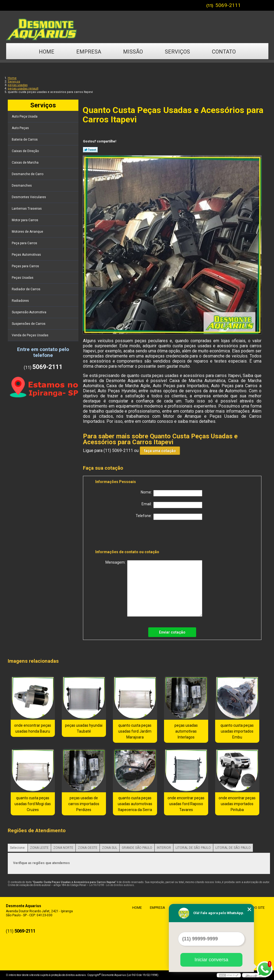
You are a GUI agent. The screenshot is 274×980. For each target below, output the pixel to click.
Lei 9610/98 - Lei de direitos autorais (112, 885)
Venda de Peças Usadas (31, 335)
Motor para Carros (25, 220)
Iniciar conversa (211, 960)
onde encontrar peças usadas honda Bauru (33, 728)
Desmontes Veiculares (29, 197)
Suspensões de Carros (29, 324)
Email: (172, 505)
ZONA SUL (110, 848)
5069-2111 (228, 5)
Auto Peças (21, 128)
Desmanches (22, 186)
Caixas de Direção (26, 151)
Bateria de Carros (25, 140)
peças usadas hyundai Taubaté (84, 728)
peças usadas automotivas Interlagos (186, 731)
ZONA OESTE (88, 848)
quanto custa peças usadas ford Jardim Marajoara (135, 731)
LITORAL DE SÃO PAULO (193, 848)
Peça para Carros (25, 243)
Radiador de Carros (26, 289)
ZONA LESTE (39, 848)
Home (47, 52)
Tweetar (90, 150)
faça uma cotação (160, 451)
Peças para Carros (26, 266)
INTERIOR (164, 848)
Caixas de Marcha (26, 163)
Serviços (177, 52)
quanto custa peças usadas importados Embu (237, 731)
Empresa (89, 52)
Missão (133, 52)
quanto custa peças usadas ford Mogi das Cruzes (33, 804)
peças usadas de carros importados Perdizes (84, 804)
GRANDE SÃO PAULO (137, 848)
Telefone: (169, 517)
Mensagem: (154, 588)
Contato (224, 52)
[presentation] (129, 536)
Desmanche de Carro (28, 174)
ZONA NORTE (63, 848)
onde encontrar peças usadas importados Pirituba (237, 804)
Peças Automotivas (27, 255)
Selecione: (18, 848)
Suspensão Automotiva (29, 312)
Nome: (172, 493)
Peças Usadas (23, 278)
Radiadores (21, 301)
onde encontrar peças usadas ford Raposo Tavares (186, 804)
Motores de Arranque (28, 232)
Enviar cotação (172, 632)
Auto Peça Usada (25, 116)
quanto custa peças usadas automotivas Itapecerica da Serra (135, 804)
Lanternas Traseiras (27, 209)
